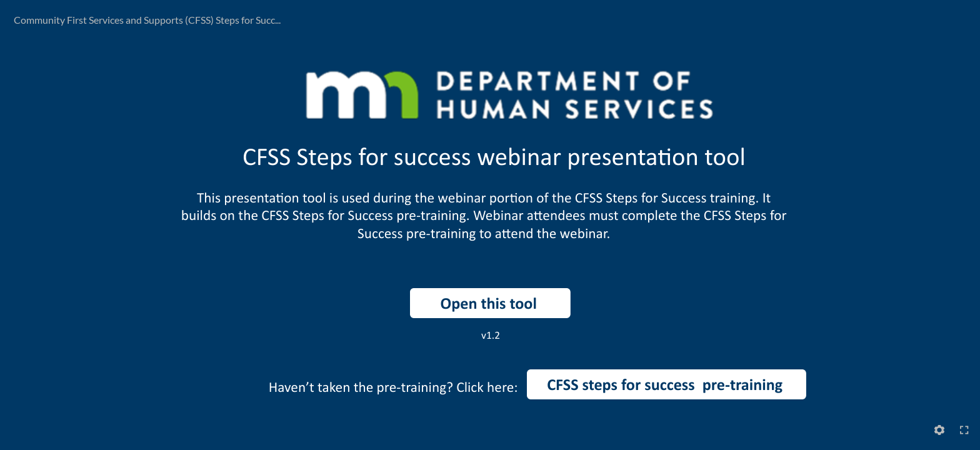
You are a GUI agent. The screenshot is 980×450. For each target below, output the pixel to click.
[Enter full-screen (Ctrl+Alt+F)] (964, 430)
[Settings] (939, 430)
